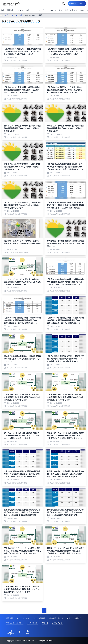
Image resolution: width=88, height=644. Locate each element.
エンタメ (19, 10)
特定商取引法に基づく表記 (60, 618)
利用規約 (78, 618)
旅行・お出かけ (71, 10)
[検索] (62, 3)
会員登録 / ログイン (76, 3)
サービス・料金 (23, 618)
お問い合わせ (58, 623)
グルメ (82, 10)
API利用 (45, 623)
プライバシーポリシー (15, 623)
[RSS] (28, 632)
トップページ (6, 15)
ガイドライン (33, 623)
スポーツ (29, 10)
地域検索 (10, 10)
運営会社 (9, 618)
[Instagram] (10, 632)
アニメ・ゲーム (41, 10)
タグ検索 (19, 15)
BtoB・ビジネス (56, 10)
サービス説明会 (39, 618)
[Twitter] (19, 632)
